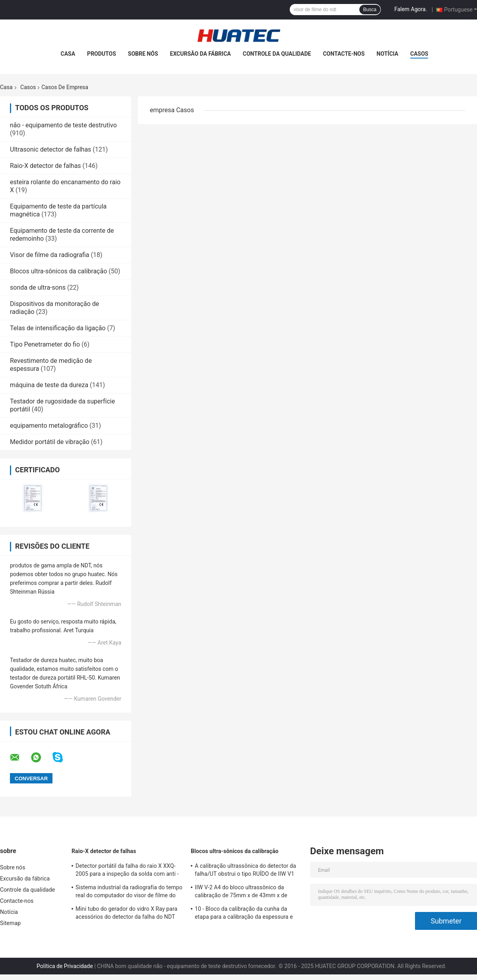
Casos (419, 54)
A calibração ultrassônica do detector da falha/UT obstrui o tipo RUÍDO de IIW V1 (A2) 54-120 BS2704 (245, 871)
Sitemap (10, 923)
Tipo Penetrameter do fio (45, 344)
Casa (68, 54)
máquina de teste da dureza (49, 385)
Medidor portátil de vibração (50, 442)
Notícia (387, 54)
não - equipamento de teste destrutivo (63, 125)
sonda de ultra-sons (38, 287)
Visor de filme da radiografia (49, 255)
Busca (370, 10)
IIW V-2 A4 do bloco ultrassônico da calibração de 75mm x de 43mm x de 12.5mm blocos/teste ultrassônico (241, 892)
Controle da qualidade (277, 54)
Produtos (102, 54)
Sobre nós (143, 54)
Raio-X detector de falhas (46, 166)
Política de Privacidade (65, 966)
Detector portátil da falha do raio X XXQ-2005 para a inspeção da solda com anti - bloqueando (127, 871)
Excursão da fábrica (201, 54)
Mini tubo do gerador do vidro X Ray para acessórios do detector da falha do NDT (126, 913)
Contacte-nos (344, 54)
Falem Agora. (411, 9)
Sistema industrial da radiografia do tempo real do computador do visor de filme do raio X (129, 892)
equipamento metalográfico (49, 426)
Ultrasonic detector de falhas (50, 149)
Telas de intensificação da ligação (58, 328)
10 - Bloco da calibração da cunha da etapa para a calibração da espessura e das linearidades (244, 914)
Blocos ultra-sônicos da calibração (58, 271)
